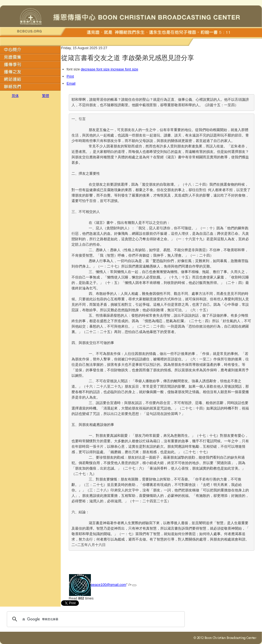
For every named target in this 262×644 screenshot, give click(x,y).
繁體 (46, 96)
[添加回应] (134, 585)
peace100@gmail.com (109, 585)
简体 (15, 96)
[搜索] (95, 619)
